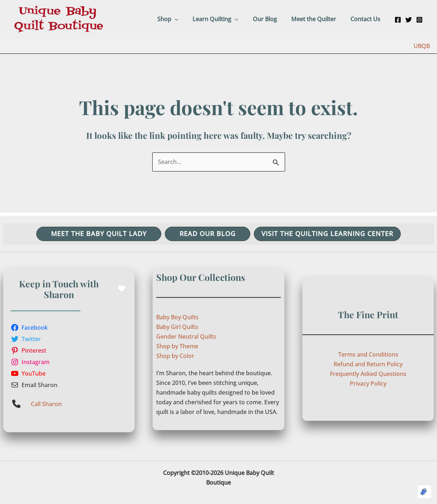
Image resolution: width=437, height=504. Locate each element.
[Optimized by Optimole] (424, 492)
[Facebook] (398, 20)
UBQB (422, 46)
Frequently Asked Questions (368, 374)
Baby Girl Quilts (177, 327)
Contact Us (367, 19)
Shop (181, 19)
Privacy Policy (368, 383)
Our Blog (272, 19)
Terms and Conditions (368, 354)
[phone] (16, 404)
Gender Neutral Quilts (186, 336)
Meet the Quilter (318, 19)
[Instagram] (419, 20)
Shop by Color (175, 356)
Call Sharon (46, 404)
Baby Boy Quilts (177, 317)
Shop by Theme (177, 346)
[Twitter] (409, 20)
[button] (188, 19)
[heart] (122, 288)
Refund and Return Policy (368, 364)
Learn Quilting (226, 19)
